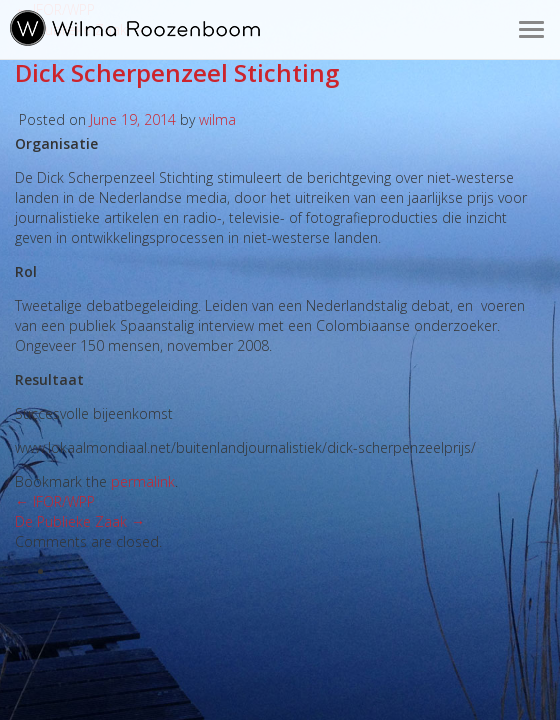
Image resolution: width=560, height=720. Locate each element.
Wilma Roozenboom (135, 28)
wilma (217, 119)
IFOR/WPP (55, 501)
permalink (143, 481)
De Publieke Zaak (80, 521)
